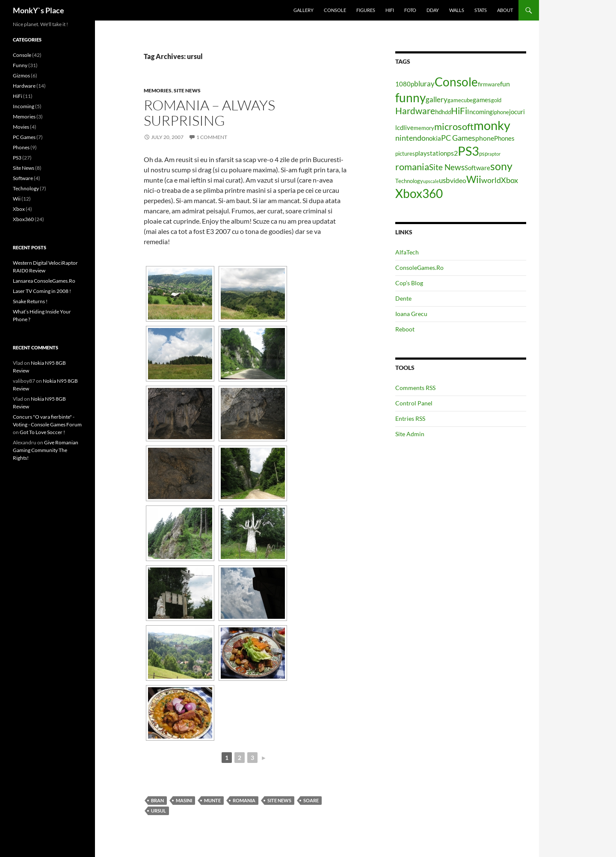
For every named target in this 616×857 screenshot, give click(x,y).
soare (311, 800)
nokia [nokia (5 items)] (433, 138)
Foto (410, 10)
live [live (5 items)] (409, 128)
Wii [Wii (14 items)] (474, 179)
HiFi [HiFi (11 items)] (459, 111)
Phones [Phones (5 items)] (504, 138)
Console (335, 10)
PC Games (24, 137)
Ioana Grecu (411, 314)
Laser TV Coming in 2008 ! (42, 291)
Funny (20, 65)
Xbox (19, 209)
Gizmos (21, 75)
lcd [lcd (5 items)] (399, 128)
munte (212, 800)
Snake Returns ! (30, 301)
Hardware (24, 86)
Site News (187, 90)
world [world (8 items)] (491, 180)
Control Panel (414, 403)
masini (184, 800)
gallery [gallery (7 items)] (437, 99)
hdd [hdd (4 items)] (446, 112)
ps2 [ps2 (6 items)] (452, 153)
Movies (21, 127)
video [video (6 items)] (458, 180)
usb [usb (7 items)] (444, 180)
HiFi (390, 10)
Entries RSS (410, 418)
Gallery (304, 10)
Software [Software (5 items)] (477, 168)
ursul (158, 811)
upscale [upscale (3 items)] (431, 181)
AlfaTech (407, 252)
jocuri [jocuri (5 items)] (517, 112)
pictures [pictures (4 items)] (405, 154)
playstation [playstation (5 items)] (431, 153)
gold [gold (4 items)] (496, 100)
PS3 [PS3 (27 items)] (468, 151)
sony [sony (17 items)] (501, 166)
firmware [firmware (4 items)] (489, 84)
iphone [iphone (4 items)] (501, 112)
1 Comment (212, 137)
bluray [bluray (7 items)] (424, 84)
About (505, 10)
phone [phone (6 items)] (485, 138)
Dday (433, 10)
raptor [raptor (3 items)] (494, 154)
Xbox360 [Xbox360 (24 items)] (419, 193)
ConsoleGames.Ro (419, 267)
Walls (457, 10)
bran (157, 800)
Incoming (24, 106)
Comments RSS (415, 388)
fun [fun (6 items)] (505, 84)
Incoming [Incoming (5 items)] (480, 112)
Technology (26, 188)
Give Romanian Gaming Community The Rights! (46, 450)
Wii (17, 199)
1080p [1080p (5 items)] (405, 84)
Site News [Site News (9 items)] (447, 167)
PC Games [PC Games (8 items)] (458, 138)
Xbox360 (23, 219)
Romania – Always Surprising (209, 113)
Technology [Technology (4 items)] (409, 181)
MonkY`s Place (38, 10)
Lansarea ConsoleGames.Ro (44, 281)
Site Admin (410, 434)
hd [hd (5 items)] (438, 112)
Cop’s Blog (409, 283)
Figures (366, 10)
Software (23, 178)
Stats (481, 10)
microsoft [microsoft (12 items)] (454, 126)
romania (244, 800)
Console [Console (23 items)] (456, 82)
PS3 (17, 158)
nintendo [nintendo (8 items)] (410, 138)
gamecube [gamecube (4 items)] (460, 100)
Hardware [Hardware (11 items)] (415, 111)
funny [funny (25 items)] (410, 98)
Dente (403, 298)
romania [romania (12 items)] (412, 167)
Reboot (405, 329)
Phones (21, 147)
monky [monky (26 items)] (492, 125)
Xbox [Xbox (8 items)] (509, 180)
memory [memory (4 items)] (424, 128)
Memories (158, 90)
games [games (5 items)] (482, 100)
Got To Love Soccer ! (42, 432)
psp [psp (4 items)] (483, 154)
